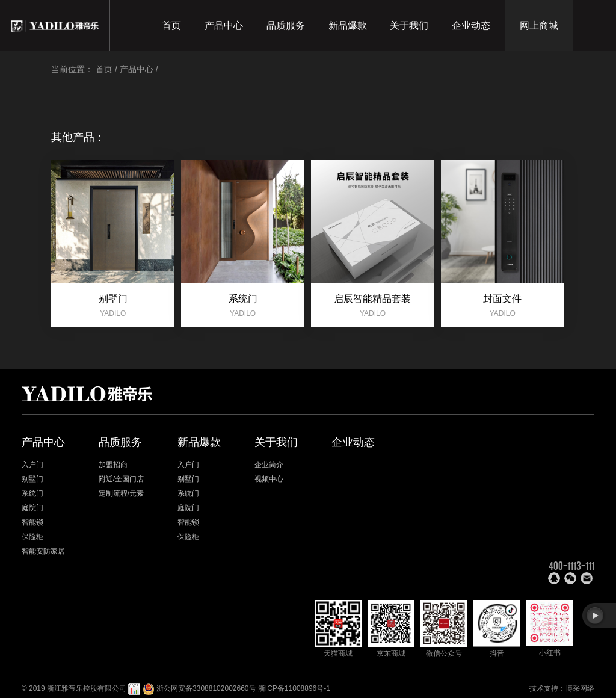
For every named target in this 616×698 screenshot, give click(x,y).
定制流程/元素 (121, 493)
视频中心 (269, 479)
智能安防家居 (43, 551)
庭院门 (32, 508)
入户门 (32, 465)
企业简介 (269, 465)
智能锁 (32, 522)
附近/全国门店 (121, 479)
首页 (171, 26)
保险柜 (32, 537)
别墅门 (32, 479)
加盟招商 (113, 465)
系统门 (32, 493)
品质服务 (286, 26)
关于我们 (409, 26)
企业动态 (471, 26)
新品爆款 (348, 26)
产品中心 (224, 26)
